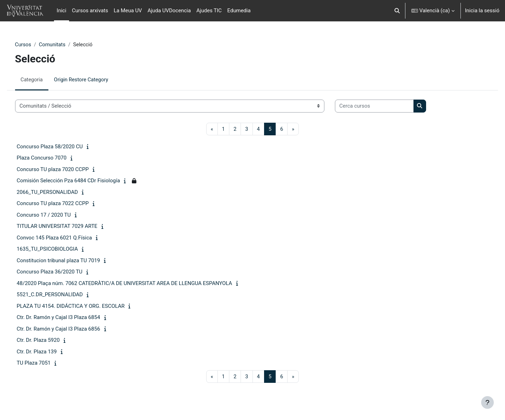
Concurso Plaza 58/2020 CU (60, 147)
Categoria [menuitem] (42, 80)
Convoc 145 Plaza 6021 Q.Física (64, 238)
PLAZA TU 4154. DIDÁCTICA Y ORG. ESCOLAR (81, 306)
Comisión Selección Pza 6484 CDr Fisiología (78, 181)
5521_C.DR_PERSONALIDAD (60, 295)
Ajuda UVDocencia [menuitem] (169, 11)
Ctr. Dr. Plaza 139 (47, 352)
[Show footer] (487, 402)
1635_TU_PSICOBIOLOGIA (57, 249)
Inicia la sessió (482, 11)
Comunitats (63, 45)
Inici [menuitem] (62, 11)
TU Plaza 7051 (44, 363)
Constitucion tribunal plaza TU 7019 (68, 261)
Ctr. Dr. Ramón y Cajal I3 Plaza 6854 (68, 318)
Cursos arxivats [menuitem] (90, 11)
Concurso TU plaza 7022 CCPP (63, 204)
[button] (397, 11)
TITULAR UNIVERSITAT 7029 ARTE (67, 226)
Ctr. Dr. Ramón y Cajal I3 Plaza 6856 (68, 329)
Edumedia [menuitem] (239, 11)
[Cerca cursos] (384, 106)
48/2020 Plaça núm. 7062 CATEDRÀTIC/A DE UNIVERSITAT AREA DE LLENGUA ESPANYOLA (134, 284)
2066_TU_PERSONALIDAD (57, 192)
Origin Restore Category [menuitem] (92, 80)
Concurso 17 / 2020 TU (54, 215)
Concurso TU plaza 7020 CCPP (63, 170)
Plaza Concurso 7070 (52, 158)
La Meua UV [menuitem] (128, 11)
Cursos (33, 45)
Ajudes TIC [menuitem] (209, 11)
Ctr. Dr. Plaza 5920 (48, 340)
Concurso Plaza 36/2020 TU (59, 272)
